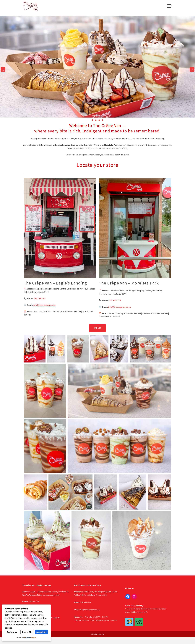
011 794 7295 (40, 298)
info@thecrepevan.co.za (44, 305)
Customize (12, 632)
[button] (93, 120)
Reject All (27, 632)
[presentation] (3, 69)
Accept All (41, 632)
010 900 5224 (115, 300)
